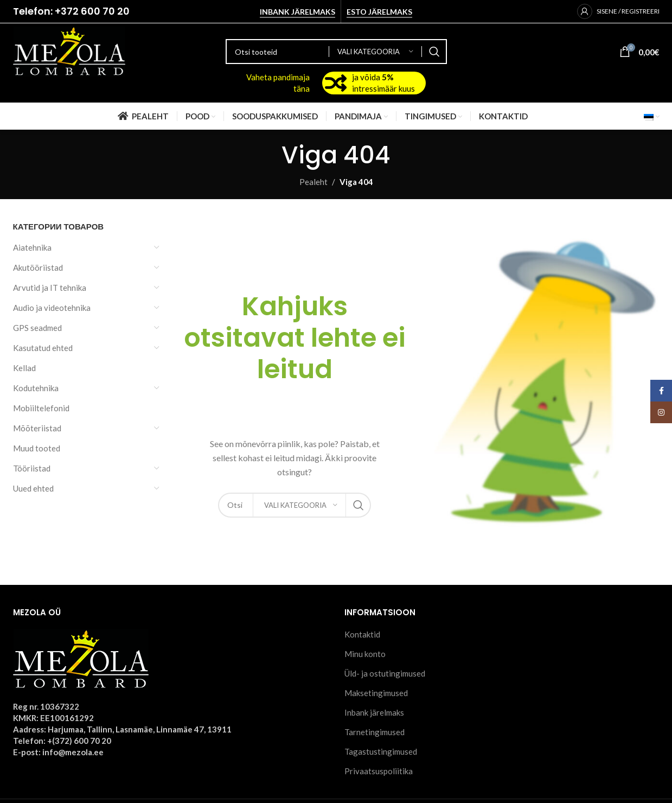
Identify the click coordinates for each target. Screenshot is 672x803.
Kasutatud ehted (43, 348)
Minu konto (365, 654)
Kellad (24, 368)
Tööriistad (32, 468)
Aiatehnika (32, 247)
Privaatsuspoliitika (379, 771)
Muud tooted (37, 448)
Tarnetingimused (375, 732)
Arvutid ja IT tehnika (50, 288)
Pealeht (313, 182)
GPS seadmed (37, 328)
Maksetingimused (376, 693)
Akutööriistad (38, 267)
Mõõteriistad (37, 428)
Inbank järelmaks (297, 12)
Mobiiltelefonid (41, 408)
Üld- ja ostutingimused (385, 673)
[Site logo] (69, 50)
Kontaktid (362, 634)
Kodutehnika (36, 388)
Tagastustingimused (381, 751)
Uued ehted (33, 488)
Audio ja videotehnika (52, 308)
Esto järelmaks (379, 12)
